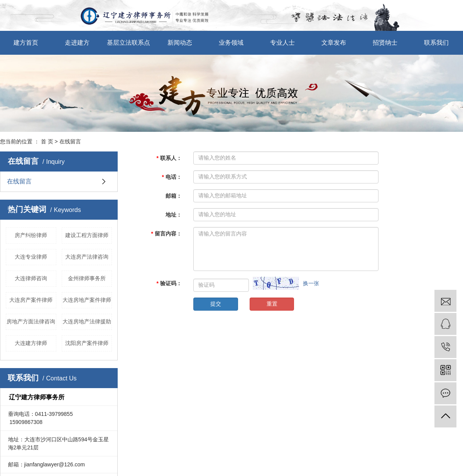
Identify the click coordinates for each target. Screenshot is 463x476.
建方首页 (26, 43)
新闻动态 (180, 43)
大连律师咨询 (31, 278)
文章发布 (334, 43)
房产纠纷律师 (31, 235)
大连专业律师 (31, 257)
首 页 (47, 141)
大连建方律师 (31, 343)
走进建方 (77, 43)
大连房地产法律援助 (87, 321)
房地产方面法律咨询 (31, 321)
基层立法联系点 (128, 43)
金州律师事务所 (87, 278)
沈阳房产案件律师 (87, 343)
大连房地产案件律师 (87, 300)
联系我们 (436, 43)
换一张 (311, 283)
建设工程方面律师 (87, 235)
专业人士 (282, 43)
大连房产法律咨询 (87, 257)
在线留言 (19, 181)
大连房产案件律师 (31, 300)
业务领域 (231, 43)
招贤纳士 (385, 43)
